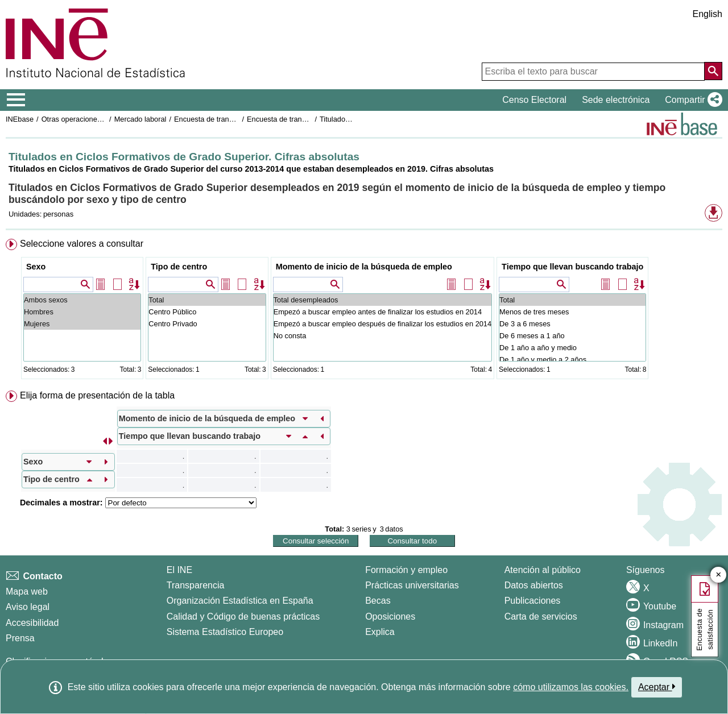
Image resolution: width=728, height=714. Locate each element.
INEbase (20, 119)
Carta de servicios (541, 617)
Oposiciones (390, 617)
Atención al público (543, 570)
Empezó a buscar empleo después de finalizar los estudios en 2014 (382, 324)
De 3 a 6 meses (572, 324)
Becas (378, 601)
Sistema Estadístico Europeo (225, 632)
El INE (179, 570)
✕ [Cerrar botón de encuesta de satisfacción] (719, 575)
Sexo (36, 267)
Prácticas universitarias (412, 585)
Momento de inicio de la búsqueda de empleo (364, 267)
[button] (691, 100)
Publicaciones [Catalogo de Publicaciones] (533, 601)
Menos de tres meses (572, 312)
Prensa (20, 638)
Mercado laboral (140, 119)
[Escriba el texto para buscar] (593, 72)
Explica (380, 632)
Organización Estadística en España (240, 601)
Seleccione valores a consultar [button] (82, 244)
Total (207, 300)
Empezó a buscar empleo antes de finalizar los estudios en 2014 (382, 312)
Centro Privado (207, 324)
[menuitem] (364, 311)
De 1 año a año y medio (572, 348)
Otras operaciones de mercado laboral (104, 119)
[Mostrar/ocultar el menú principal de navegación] (16, 100)
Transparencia (196, 585)
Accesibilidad (32, 623)
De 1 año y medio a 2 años (572, 360)
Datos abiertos (534, 585)
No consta (382, 336)
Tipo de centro (179, 267)
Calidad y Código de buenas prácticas (243, 617)
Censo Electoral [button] (534, 100)
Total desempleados (382, 300)
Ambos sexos (82, 300)
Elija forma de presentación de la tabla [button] (97, 395)
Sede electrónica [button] (616, 100)
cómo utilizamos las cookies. (571, 687)
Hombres (82, 312)
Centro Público (207, 312)
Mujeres (82, 324)
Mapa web (27, 591)
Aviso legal (28, 607)
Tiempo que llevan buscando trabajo (572, 267)
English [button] (708, 14)
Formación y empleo (406, 570)
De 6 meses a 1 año (572, 336)
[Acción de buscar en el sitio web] (713, 71)
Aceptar (657, 687)
